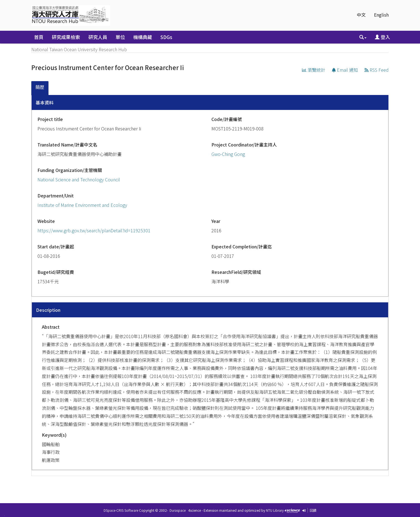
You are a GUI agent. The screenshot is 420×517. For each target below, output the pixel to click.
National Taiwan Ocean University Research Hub (79, 49)
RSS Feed (377, 70)
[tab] (40, 88)
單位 (120, 37)
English (381, 15)
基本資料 (45, 102)
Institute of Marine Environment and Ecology (82, 205)
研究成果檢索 (66, 37)
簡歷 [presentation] (40, 87)
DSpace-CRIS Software (121, 510)
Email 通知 (345, 70)
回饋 (313, 510)
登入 (382, 37)
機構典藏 (143, 37)
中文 (361, 15)
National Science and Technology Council (79, 179)
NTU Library (275, 510)
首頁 (39, 37)
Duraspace (178, 510)
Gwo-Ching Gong (228, 154)
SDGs (166, 37)
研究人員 (98, 37)
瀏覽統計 (314, 70)
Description (48, 310)
